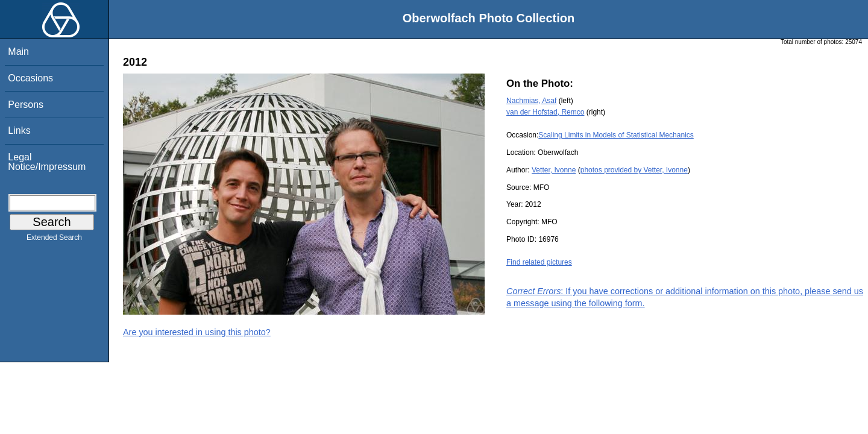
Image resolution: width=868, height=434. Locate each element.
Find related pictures (539, 262)
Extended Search (54, 240)
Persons (26, 105)
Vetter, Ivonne (554, 170)
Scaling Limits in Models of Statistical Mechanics (616, 135)
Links (19, 131)
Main (18, 52)
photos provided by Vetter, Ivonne (634, 170)
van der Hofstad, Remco (545, 112)
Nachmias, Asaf (531, 101)
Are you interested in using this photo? (197, 332)
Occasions (30, 78)
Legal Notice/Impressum (47, 162)
